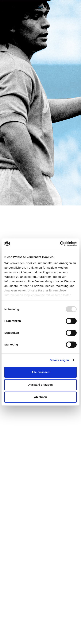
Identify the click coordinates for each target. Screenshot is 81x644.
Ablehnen (40, 397)
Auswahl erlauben (40, 385)
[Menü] (40, 8)
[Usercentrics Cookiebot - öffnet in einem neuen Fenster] (60, 244)
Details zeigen (59, 360)
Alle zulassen (40, 372)
